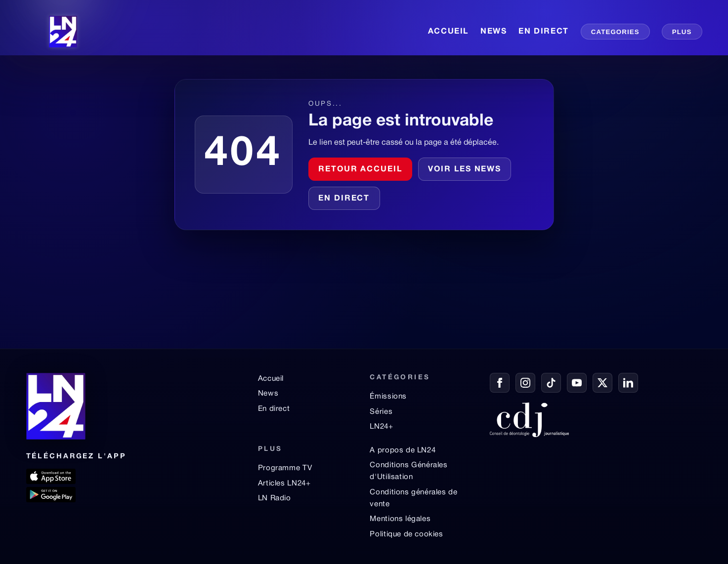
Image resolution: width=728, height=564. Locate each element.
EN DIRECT (543, 32)
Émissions (388, 397)
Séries (381, 412)
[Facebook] (500, 383)
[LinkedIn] (628, 383)
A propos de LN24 (403, 450)
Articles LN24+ (284, 483)
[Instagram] (525, 383)
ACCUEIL (448, 32)
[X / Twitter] (602, 383)
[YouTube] (577, 383)
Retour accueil (360, 169)
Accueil (271, 379)
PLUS (682, 32)
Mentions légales (400, 519)
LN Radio (275, 498)
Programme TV (285, 468)
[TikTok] (551, 383)
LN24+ (381, 427)
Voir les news (465, 169)
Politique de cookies (406, 534)
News (268, 394)
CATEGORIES (615, 32)
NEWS (493, 32)
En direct (344, 199)
